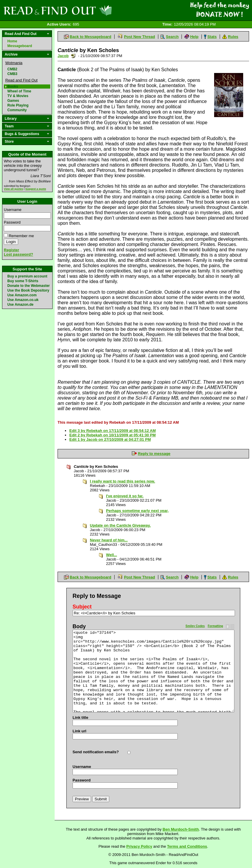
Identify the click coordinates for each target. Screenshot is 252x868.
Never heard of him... (109, 540)
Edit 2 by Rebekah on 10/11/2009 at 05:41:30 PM (112, 435)
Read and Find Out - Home (88, 10)
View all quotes (14, 189)
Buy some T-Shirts (23, 281)
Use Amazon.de (20, 305)
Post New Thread (139, 37)
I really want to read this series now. (122, 481)
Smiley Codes (195, 626)
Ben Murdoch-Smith (181, 829)
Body (79, 626)
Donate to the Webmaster (28, 286)
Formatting (215, 626)
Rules (233, 37)
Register (11, 250)
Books (13, 87)
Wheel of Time (19, 91)
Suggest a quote (36, 189)
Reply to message (154, 454)
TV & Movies (18, 96)
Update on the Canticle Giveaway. (120, 525)
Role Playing (18, 105)
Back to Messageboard (90, 37)
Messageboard (20, 46)
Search (172, 37)
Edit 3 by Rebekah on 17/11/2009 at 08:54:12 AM (112, 431)
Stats (212, 37)
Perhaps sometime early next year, (137, 511)
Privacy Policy (139, 846)
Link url (79, 731)
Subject (82, 607)
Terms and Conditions (187, 846)
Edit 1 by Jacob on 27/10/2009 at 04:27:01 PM (110, 439)
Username (13, 210)
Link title (80, 717)
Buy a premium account (27, 276)
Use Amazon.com (22, 295)
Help (194, 37)
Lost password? (19, 254)
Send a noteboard (73, 56)
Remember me (21, 236)
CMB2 (12, 69)
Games (13, 101)
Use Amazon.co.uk (23, 300)
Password (12, 222)
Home (12, 41)
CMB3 (12, 74)
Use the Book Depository (28, 290)
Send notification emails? (96, 752)
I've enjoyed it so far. (125, 496)
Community (17, 110)
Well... (111, 555)
